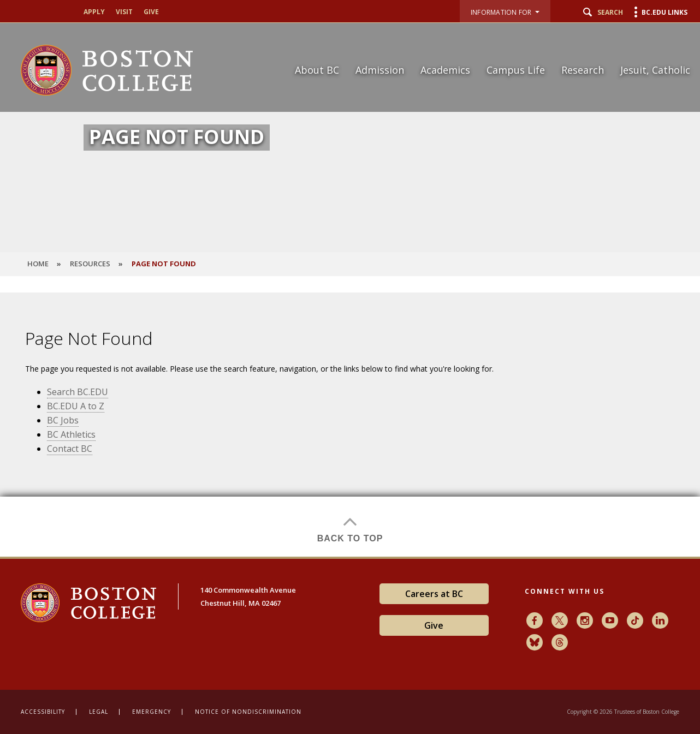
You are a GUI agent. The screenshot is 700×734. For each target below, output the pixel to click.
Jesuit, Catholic (655, 70)
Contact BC (70, 449)
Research (583, 70)
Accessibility (43, 712)
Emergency (152, 712)
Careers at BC (434, 594)
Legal (99, 712)
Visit (124, 12)
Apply (94, 12)
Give (151, 12)
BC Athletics (71, 434)
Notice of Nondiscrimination (248, 712)
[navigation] (486, 51)
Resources (90, 264)
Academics (445, 70)
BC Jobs (63, 420)
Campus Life (516, 70)
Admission (380, 70)
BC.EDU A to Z (76, 406)
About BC (317, 70)
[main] (350, 425)
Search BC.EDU (78, 392)
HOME (38, 264)
